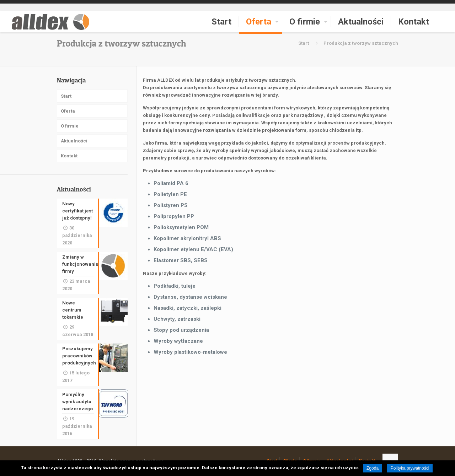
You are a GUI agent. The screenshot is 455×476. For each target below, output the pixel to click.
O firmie (70, 126)
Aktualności (74, 141)
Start (304, 43)
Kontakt (69, 156)
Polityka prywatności (410, 468)
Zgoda (373, 468)
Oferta (68, 111)
